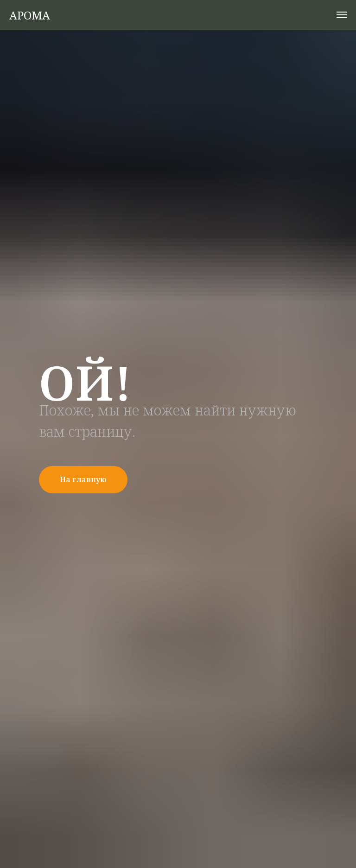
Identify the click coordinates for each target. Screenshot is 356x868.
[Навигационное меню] (342, 15)
